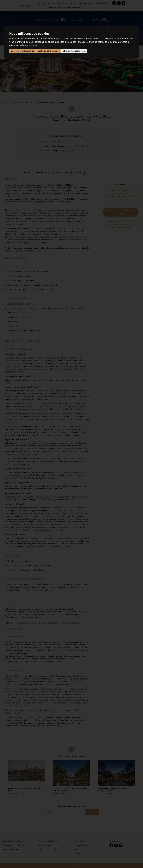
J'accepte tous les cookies (23, 51)
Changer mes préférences (74, 51)
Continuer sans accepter (49, 51)
